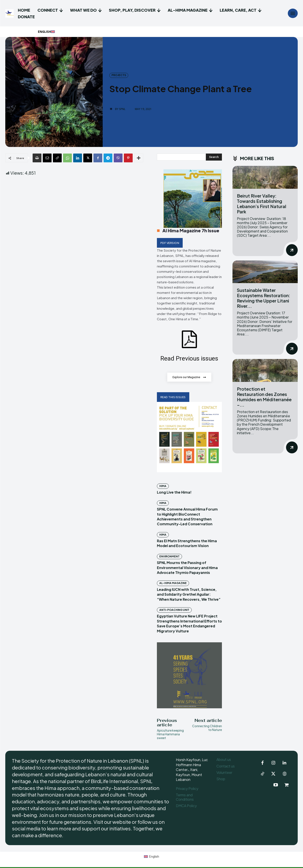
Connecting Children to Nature (207, 728)
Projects (119, 75)
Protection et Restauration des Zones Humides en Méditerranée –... (264, 397)
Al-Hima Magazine (173, 583)
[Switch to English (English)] (151, 857)
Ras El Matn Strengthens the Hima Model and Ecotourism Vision (187, 543)
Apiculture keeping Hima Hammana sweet (170, 734)
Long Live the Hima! (174, 492)
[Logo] (10, 13)
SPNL (122, 109)
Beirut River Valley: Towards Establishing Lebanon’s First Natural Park (262, 204)
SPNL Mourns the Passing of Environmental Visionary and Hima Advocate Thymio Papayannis (187, 568)
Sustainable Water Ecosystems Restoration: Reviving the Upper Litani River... (264, 298)
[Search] (214, 157)
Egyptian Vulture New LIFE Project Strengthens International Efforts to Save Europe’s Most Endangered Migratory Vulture (189, 624)
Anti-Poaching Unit (174, 610)
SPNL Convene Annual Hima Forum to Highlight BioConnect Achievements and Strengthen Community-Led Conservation (187, 517)
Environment (169, 557)
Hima (163, 486)
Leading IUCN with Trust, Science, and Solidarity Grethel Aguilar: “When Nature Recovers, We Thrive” (189, 595)
